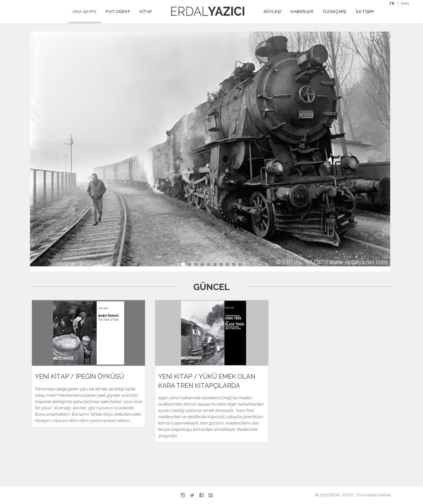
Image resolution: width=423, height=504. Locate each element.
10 (240, 264)
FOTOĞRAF (118, 12)
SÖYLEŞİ (272, 12)
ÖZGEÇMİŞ (335, 12)
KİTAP (146, 12)
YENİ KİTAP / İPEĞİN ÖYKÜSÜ (80, 377)
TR (392, 4)
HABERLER (302, 12)
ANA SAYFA (85, 12)
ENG (405, 4)
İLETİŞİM (365, 12)
